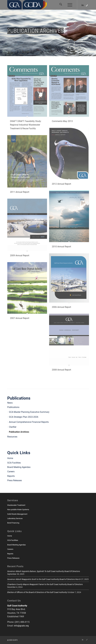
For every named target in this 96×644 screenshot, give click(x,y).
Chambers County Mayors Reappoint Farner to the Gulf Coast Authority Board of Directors (45, 584)
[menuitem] (59, 5)
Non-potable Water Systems (18, 510)
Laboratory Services (15, 518)
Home (10, 458)
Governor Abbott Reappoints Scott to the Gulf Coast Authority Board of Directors (41, 579)
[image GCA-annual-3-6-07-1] (70, 284)
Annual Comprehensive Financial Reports (29, 422)
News (10, 403)
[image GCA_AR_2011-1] (28, 167)
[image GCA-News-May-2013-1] (70, 96)
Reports (11, 476)
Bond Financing (13, 523)
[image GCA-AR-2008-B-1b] (70, 345)
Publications (19, 398)
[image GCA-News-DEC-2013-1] (28, 100)
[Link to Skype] (87, 5)
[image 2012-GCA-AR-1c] (70, 159)
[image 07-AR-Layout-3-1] (28, 293)
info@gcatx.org (21, 626)
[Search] (59, 5)
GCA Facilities (14, 463)
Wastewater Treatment (16, 505)
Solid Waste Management (17, 514)
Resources (12, 437)
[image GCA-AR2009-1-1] (28, 230)
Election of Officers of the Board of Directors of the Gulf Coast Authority (37, 592)
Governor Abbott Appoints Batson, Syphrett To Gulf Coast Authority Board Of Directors (44, 571)
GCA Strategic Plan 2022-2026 (24, 417)
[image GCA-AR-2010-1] (70, 222)
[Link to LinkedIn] (83, 5)
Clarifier (13, 427)
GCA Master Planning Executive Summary (29, 412)
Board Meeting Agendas (19, 467)
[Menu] (69, 5)
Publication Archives (19, 432)
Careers (11, 472)
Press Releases (15, 480)
